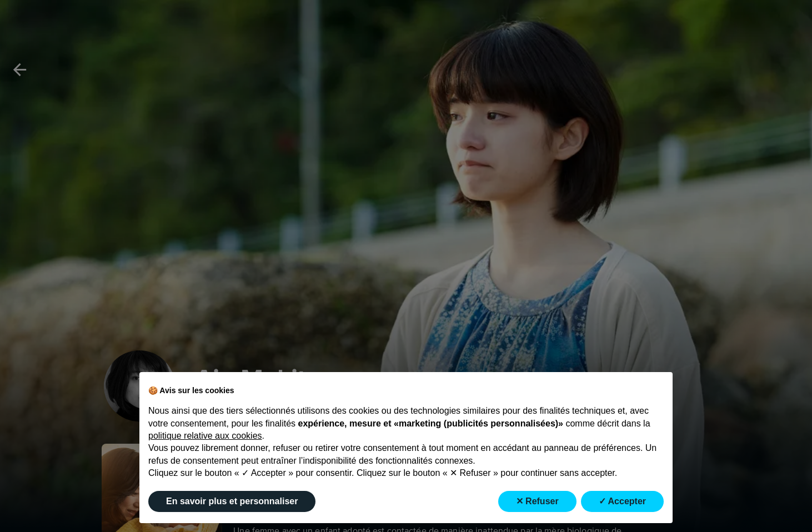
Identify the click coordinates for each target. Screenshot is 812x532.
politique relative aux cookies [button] (205, 436)
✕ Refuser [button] (537, 501)
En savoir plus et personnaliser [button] (232, 501)
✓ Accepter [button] (622, 501)
